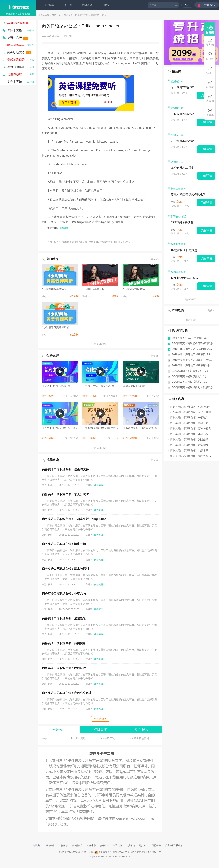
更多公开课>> (192, 300)
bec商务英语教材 (139, 738)
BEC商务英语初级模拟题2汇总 (189, 382)
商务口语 (95, 15)
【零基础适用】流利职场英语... (100, 428)
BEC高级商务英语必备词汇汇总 (190, 371)
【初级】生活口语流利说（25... (60, 428)
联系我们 (117, 846)
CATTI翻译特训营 (182, 222)
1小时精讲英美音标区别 (55, 289)
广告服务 (63, 846)
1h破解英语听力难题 (184, 250)
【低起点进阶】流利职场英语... (141, 428)
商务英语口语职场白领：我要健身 (64, 643)
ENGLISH (57, 15)
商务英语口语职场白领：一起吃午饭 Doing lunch (74, 519)
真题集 (210, 113)
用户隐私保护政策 (174, 846)
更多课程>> (100, 344)
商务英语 (64, 228)
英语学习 (68, 15)
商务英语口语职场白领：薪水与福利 (65, 569)
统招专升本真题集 (182, 168)
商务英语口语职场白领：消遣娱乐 (64, 618)
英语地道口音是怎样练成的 (188, 195)
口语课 (210, 56)
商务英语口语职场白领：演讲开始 (64, 544)
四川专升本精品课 (182, 141)
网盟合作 (156, 846)
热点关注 (143, 846)
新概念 (210, 84)
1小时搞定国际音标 (134, 289)
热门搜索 (142, 730)
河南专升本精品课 (182, 87)
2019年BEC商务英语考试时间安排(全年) (195, 349)
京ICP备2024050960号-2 (71, 852)
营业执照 (89, 852)
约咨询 (210, 99)
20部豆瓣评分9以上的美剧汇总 (189, 338)
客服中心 (91, 846)
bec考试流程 (78, 738)
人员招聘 (130, 846)
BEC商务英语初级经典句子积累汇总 (192, 387)
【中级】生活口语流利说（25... (100, 386)
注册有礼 (210, 5)
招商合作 (50, 846)
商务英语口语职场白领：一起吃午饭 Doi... (194, 418)
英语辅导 (49, 5)
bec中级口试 (108, 738)
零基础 (210, 42)
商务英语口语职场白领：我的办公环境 (67, 693)
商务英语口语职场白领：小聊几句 (64, 594)
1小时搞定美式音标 (93, 289)
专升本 (68, 5)
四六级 (106, 5)
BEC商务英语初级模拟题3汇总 (189, 376)
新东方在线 (44, 15)
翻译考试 (87, 5)
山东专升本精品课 (182, 114)
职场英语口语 (82, 15)
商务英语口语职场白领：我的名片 (64, 668)
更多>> (155, 259)
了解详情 (206, 122)
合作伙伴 (104, 846)
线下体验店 (77, 846)
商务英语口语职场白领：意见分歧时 (65, 494)
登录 (187, 5)
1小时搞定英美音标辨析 (55, 327)
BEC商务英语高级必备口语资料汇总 (192, 343)
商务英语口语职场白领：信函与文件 (65, 469)
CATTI (210, 70)
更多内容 (100, 719)
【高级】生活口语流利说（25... (60, 386)
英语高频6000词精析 (135, 386)
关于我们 (37, 846)
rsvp (44, 738)
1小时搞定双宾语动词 (185, 278)
